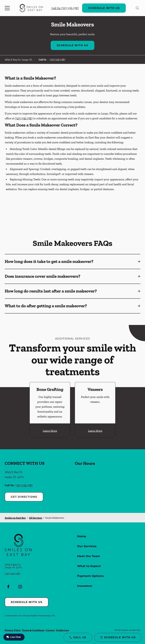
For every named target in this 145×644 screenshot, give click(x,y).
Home (82, 536)
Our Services (87, 546)
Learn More (50, 431)
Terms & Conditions (33, 630)
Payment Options (90, 576)
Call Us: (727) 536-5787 (65, 8)
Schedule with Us (104, 8)
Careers (50, 630)
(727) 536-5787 (57, 60)
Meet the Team (89, 556)
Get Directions (24, 497)
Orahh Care (62, 630)
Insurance (85, 586)
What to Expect (89, 566)
